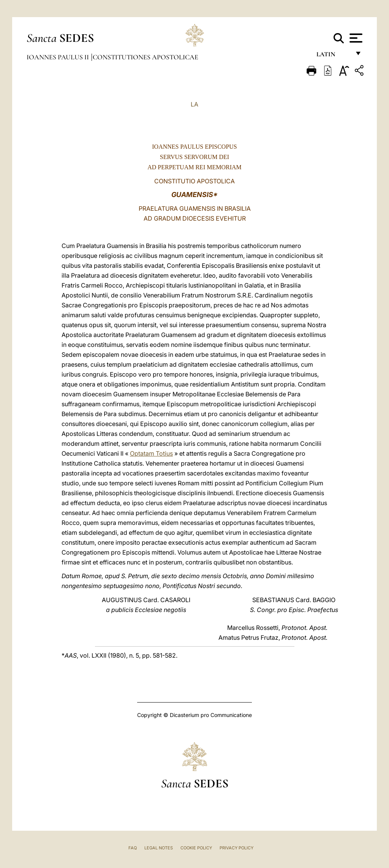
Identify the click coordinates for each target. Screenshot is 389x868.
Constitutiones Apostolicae (145, 57)
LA (194, 104)
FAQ (133, 848)
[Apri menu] (355, 38)
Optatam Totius (151, 453)
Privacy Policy (236, 848)
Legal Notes (159, 848)
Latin (333, 56)
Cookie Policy (196, 848)
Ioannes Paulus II (59, 57)
